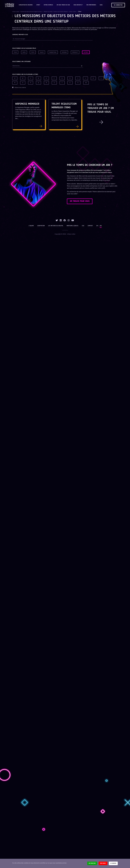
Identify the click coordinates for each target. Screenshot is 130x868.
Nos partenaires (91, 5)
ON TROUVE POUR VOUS (80, 201)
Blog (101, 5)
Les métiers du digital (56, 226)
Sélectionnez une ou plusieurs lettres (25, 74)
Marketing (53, 52)
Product (75, 52)
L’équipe (32, 226)
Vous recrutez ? (78, 5)
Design (64, 52)
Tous (15, 52)
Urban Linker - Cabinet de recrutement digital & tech (27, 12)
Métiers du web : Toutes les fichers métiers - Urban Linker (61, 12)
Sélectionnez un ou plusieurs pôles (24, 48)
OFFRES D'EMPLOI (48, 5)
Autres (86, 52)
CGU (83, 226)
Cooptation (41, 226)
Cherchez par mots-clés (20, 35)
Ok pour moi (92, 863)
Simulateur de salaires (26, 5)
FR (100, 226)
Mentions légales (73, 226)
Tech (33, 52)
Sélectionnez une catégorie (21, 62)
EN (97, 226)
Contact (90, 226)
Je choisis (113, 863)
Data (24, 52)
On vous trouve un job (63, 5)
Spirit (38, 5)
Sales (42, 52)
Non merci (103, 863)
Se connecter (118, 5)
